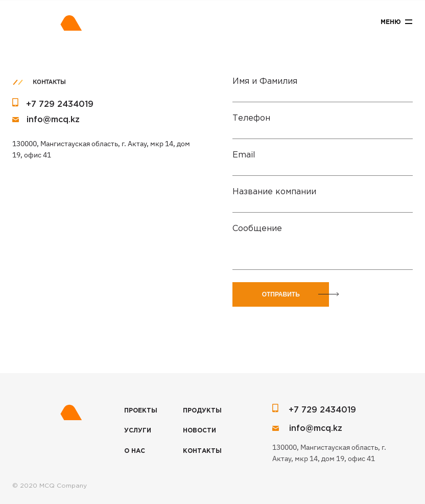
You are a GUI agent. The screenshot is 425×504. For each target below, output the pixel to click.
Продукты (202, 411)
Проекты (141, 411)
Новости (199, 431)
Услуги (138, 431)
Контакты (202, 451)
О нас (135, 451)
